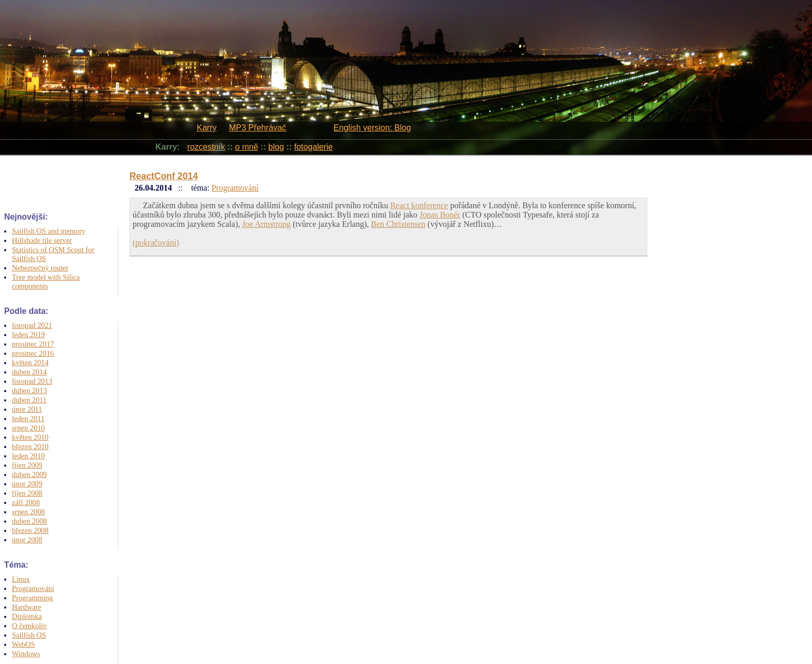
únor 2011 (27, 409)
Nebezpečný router (40, 268)
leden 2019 (28, 335)
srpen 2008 (28, 512)
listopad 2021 (32, 325)
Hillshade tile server (42, 240)
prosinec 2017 (33, 344)
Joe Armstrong (266, 224)
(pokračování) (156, 243)
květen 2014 (30, 363)
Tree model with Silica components (46, 282)
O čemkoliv (30, 626)
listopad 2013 (32, 381)
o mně (247, 147)
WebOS (23, 644)
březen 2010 (30, 446)
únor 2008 (27, 540)
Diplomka (27, 616)
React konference (419, 205)
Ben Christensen (398, 224)
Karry (207, 128)
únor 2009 (27, 484)
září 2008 (26, 502)
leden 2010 (28, 456)
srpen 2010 (28, 428)
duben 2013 (30, 391)
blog (276, 147)
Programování (33, 588)
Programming (32, 598)
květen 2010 (30, 437)
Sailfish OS (29, 635)
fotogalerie (314, 147)
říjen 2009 (27, 465)
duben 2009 (30, 474)
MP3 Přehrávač (257, 128)
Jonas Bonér (440, 215)
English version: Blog (372, 128)
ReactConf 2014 (164, 176)
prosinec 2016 (33, 353)
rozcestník (206, 147)
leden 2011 (28, 418)
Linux (21, 579)
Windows (26, 654)
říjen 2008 (27, 493)
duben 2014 (30, 372)
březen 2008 (30, 530)
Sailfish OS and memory (49, 231)
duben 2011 (29, 400)
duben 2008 (30, 521)
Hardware (27, 607)
